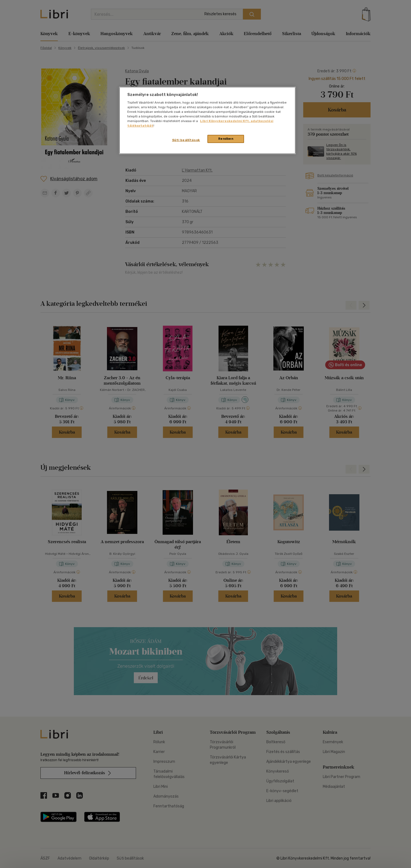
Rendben (226, 139)
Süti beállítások (186, 140)
